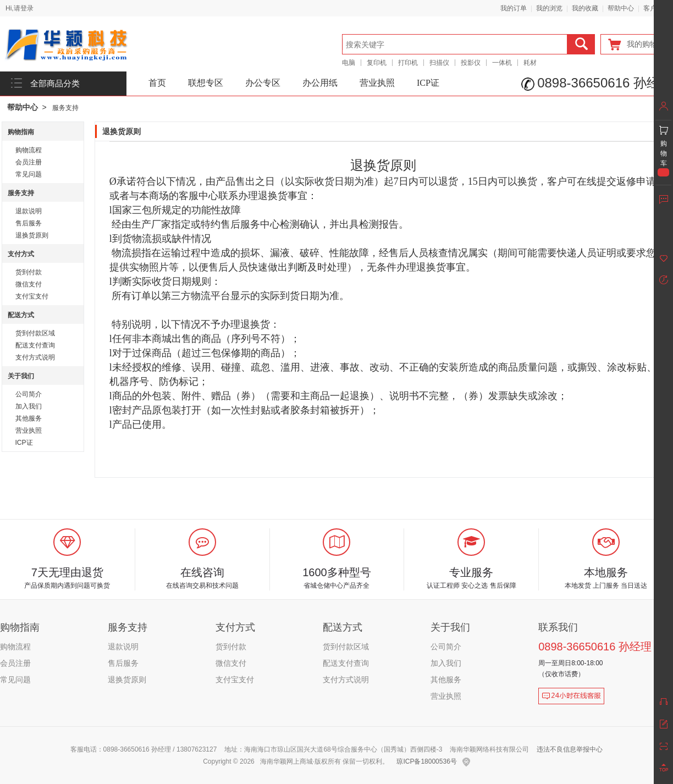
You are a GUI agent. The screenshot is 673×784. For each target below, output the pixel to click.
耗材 (530, 63)
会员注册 (29, 162)
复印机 (377, 63)
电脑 (349, 63)
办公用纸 (320, 83)
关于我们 (21, 376)
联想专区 (206, 83)
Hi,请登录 (20, 8)
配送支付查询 (35, 345)
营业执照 (377, 83)
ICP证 (428, 83)
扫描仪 (439, 63)
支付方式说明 (35, 357)
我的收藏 (585, 8)
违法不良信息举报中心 (570, 749)
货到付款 (29, 272)
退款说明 (29, 211)
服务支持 (65, 108)
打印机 (408, 63)
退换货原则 (32, 235)
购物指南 (21, 132)
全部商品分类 (55, 84)
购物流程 (29, 150)
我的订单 (514, 8)
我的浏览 (549, 8)
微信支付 (29, 284)
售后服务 (29, 223)
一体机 (502, 63)
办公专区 (263, 83)
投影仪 (471, 63)
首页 (157, 83)
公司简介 (29, 394)
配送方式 (21, 315)
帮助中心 (621, 8)
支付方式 (21, 254)
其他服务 (29, 418)
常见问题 (29, 174)
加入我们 (29, 406)
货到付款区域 (35, 333)
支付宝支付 (32, 296)
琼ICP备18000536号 (426, 761)
